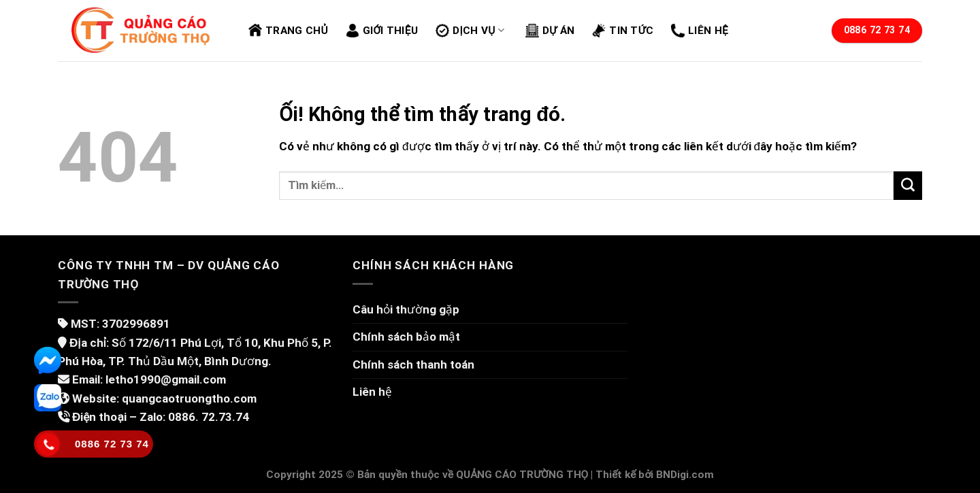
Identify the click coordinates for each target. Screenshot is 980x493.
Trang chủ (288, 31)
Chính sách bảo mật (406, 337)
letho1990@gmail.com (166, 379)
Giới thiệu (382, 31)
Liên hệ (700, 31)
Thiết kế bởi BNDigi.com (655, 475)
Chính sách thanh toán (413, 364)
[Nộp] (908, 186)
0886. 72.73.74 (209, 417)
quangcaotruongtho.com (189, 398)
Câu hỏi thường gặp (406, 309)
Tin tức (623, 31)
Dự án (550, 31)
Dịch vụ (470, 31)
